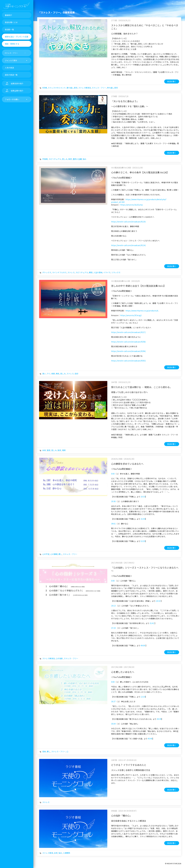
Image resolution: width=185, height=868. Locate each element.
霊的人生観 (77, 159)
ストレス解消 (48, 853)
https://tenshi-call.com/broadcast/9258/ (128, 342)
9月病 (45, 88)
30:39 (159, 719)
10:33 (143, 497)
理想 (49, 450)
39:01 (113, 524)
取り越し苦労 (72, 88)
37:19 (113, 628)
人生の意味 (98, 272)
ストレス (71, 272)
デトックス (47, 272)
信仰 (76, 374)
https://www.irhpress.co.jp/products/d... (142, 311)
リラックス (116, 272)
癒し (60, 554)
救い (44, 374)
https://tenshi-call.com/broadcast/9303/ (128, 361)
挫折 (70, 159)
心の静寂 (54, 554)
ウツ (49, 374)
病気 (58, 374)
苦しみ (65, 159)
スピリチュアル (55, 159)
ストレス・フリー (99, 88)
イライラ (107, 272)
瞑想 (91, 272)
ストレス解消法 (85, 88)
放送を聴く (172, 81)
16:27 (113, 701)
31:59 (143, 519)
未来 (44, 450)
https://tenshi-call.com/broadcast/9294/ (128, 351)
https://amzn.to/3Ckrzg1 (131, 315)
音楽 (44, 751)
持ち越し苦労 (112, 88)
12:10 (143, 697)
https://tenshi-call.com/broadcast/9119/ (128, 222)
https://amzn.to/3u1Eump (131, 205)
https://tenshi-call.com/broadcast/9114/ (128, 245)
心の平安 (46, 554)
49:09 (143, 645)
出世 (56, 853)
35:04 (113, 724)
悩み (84, 159)
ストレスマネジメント (57, 88)
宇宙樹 (45, 159)
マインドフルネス (59, 272)
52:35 (143, 541)
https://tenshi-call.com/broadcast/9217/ (128, 332)
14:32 (158, 601)
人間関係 (67, 853)
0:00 (113, 474)
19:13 (113, 606)
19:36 (113, 501)
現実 (64, 450)
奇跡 (53, 374)
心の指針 (59, 658)
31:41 (152, 623)
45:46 (150, 739)
